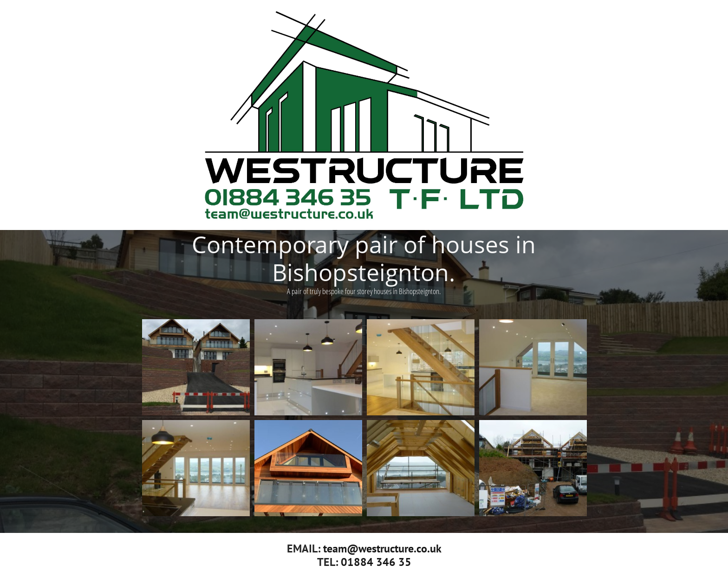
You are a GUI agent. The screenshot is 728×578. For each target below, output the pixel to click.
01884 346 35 (376, 562)
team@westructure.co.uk (382, 548)
